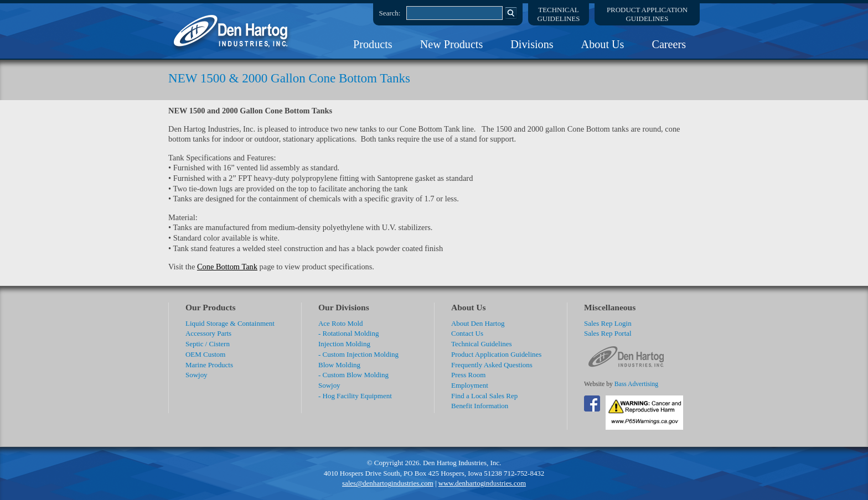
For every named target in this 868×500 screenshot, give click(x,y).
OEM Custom (205, 354)
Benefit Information (480, 406)
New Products (452, 44)
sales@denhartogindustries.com (388, 483)
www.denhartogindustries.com (482, 483)
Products (373, 44)
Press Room (468, 375)
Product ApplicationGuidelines (647, 14)
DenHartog (232, 31)
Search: (390, 13)
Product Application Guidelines (496, 354)
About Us (603, 44)
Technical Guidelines (482, 344)
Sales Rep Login (608, 323)
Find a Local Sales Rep (484, 396)
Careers (669, 44)
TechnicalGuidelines (559, 14)
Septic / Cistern (208, 344)
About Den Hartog (478, 323)
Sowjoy (197, 375)
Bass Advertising (636, 384)
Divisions (532, 44)
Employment (470, 385)
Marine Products (209, 365)
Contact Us (467, 333)
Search (511, 13)
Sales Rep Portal (608, 333)
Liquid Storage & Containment (230, 323)
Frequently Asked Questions (492, 365)
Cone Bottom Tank (227, 267)
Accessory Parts (208, 333)
